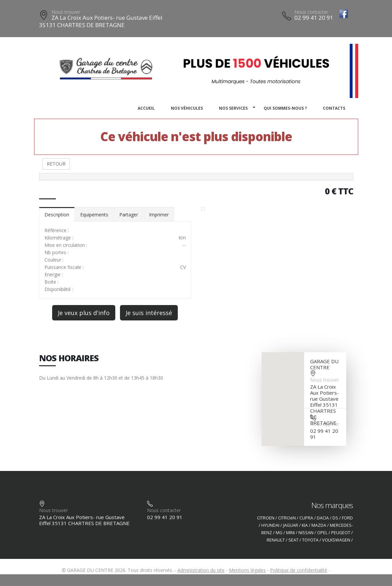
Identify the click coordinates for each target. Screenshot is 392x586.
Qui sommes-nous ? (285, 108)
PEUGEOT (341, 533)
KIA (305, 525)
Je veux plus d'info (84, 313)
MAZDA (319, 525)
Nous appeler (325, 424)
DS (335, 518)
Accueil (146, 108)
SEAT (293, 540)
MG (279, 533)
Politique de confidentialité (299, 570)
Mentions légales (247, 570)
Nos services (233, 108)
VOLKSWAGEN (336, 540)
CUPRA (306, 518)
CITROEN (266, 518)
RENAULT (276, 540)
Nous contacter (311, 12)
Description (57, 215)
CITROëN (287, 518)
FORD (347, 518)
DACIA (323, 518)
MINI (290, 533)
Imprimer (159, 215)
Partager (129, 215)
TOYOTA (310, 540)
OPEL (322, 533)
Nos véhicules (187, 108)
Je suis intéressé (149, 313)
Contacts (334, 108)
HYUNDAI (270, 525)
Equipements (94, 215)
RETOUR (56, 164)
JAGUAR (291, 525)
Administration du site (201, 570)
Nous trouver (66, 12)
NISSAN (306, 533)
